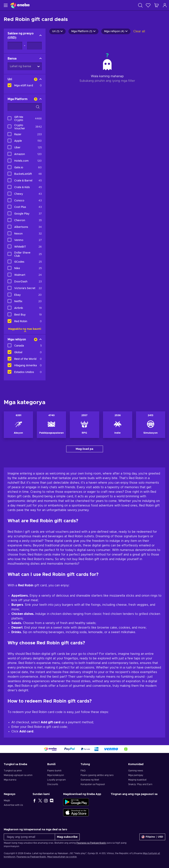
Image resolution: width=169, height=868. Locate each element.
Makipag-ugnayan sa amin (18, 775)
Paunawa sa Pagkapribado (91, 843)
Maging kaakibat (137, 780)
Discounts (53, 784)
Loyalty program (57, 780)
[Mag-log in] (165, 5)
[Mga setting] (152, 837)
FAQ (83, 771)
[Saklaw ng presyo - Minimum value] (15, 46)
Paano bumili (54, 771)
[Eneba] (20, 5)
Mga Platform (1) (83, 31)
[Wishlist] (148, 5)
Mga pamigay (136, 775)
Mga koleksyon (56, 775)
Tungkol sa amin (13, 771)
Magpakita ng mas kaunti (25, 329)
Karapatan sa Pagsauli (93, 784)
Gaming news (136, 771)
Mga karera (10, 780)
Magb (7, 800)
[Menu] (5, 5)
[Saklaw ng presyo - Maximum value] (34, 46)
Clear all (139, 31)
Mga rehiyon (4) (116, 31)
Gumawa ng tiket (90, 780)
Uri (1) (57, 31)
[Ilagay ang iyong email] (29, 837)
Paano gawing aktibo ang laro (97, 775)
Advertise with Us (13, 805)
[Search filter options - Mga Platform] (25, 107)
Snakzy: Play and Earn (140, 784)
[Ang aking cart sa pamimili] (156, 5)
